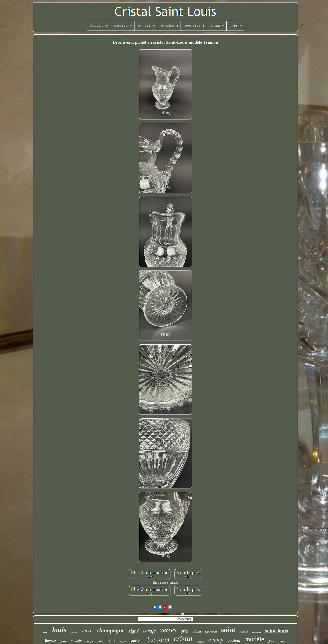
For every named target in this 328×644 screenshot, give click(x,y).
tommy (216, 640)
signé (134, 631)
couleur (234, 640)
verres (168, 630)
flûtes (271, 641)
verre (87, 631)
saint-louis (277, 631)
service (211, 631)
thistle (244, 632)
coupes (74, 633)
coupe (90, 641)
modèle (254, 639)
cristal (183, 639)
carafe (149, 631)
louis (59, 630)
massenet (256, 633)
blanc (112, 641)
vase (46, 632)
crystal (124, 641)
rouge (282, 641)
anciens (137, 641)
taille (101, 641)
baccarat (158, 639)
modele (76, 641)
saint (228, 630)
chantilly (200, 642)
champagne (111, 630)
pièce (197, 631)
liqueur (50, 641)
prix (184, 631)
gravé (63, 641)
